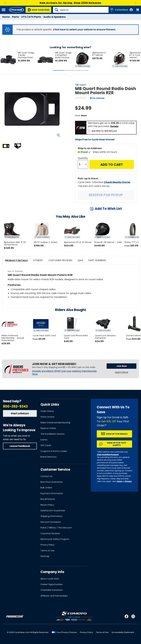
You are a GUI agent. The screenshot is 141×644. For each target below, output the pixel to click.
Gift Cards (46, 445)
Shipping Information (51, 516)
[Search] (81, 10)
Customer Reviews (50, 533)
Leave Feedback (20, 446)
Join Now (122, 366)
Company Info (52, 572)
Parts (15, 17)
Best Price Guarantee (52, 482)
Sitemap (45, 556)
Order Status (47, 411)
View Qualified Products (108, 455)
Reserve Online (48, 428)
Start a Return (20, 413)
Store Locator (47, 417)
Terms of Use (47, 551)
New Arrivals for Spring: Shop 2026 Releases (70, 3)
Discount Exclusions (51, 522)
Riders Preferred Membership (55, 423)
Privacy (128, 481)
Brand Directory (49, 457)
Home (6, 17)
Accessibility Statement (123, 632)
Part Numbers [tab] (97, 260)
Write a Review (97, 98)
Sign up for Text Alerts (117, 444)
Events (44, 440)
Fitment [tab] (38, 260)
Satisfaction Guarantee (53, 511)
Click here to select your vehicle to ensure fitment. (84, 30)
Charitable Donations (52, 590)
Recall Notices (48, 499)
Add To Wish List (108, 209)
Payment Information (52, 493)
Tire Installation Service (52, 434)
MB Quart (81, 85)
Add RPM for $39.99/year (104, 131)
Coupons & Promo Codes (54, 451)
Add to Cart (112, 165)
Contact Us (46, 476)
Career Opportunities (52, 584)
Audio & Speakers (54, 17)
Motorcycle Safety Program (55, 539)
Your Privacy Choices (67, 632)
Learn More (122, 372)
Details (114, 126)
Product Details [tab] (16, 260)
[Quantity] (83, 164)
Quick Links (50, 405)
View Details (38, 175)
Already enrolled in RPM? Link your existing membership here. (64, 373)
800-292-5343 (15, 406)
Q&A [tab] (80, 260)
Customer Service (55, 470)
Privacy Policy (47, 545)
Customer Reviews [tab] (60, 260)
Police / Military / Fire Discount (56, 528)
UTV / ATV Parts (31, 17)
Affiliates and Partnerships (54, 596)
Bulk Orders (46, 488)
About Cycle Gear (50, 579)
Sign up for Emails (117, 434)
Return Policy (47, 505)
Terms (119, 481)
